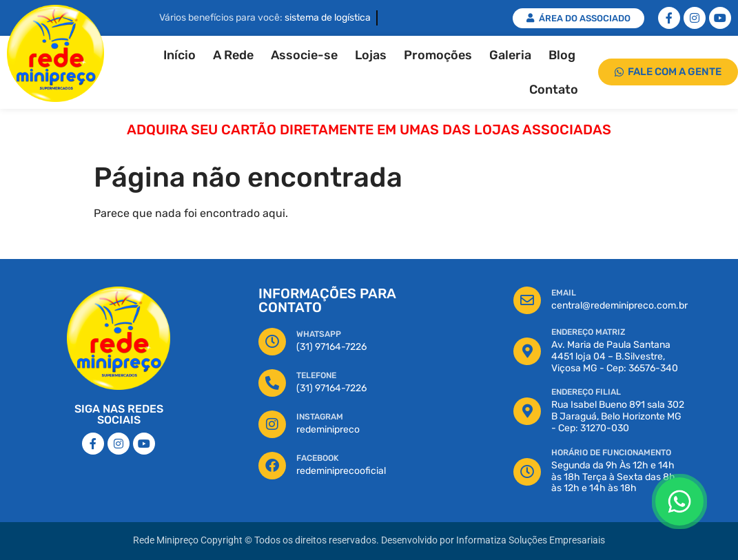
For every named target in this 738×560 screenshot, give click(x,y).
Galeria (510, 55)
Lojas (371, 55)
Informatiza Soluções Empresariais (531, 540)
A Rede (233, 55)
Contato (554, 90)
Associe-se (304, 55)
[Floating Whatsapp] (679, 501)
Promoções (438, 55)
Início (180, 55)
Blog (562, 55)
